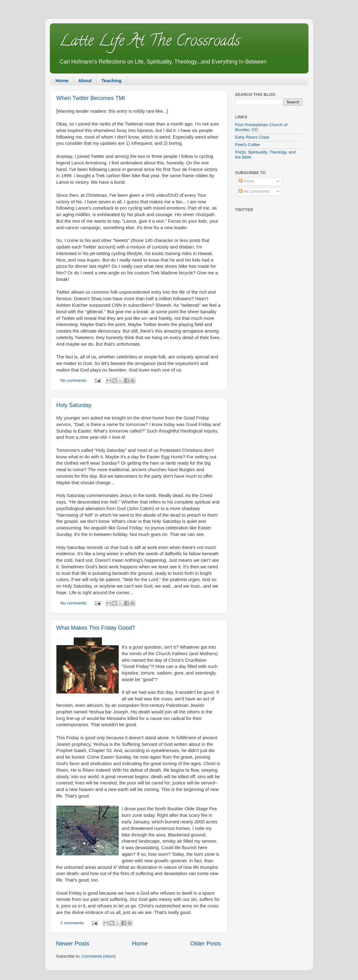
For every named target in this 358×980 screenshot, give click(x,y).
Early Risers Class (252, 137)
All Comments (254, 191)
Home (62, 80)
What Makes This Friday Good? (96, 628)
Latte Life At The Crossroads (150, 42)
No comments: (75, 380)
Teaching (111, 80)
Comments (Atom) (99, 956)
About (85, 80)
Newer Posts (73, 943)
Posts (246, 181)
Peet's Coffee (248, 145)
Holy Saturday (74, 405)
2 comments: (73, 923)
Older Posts (206, 943)
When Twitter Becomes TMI (91, 98)
